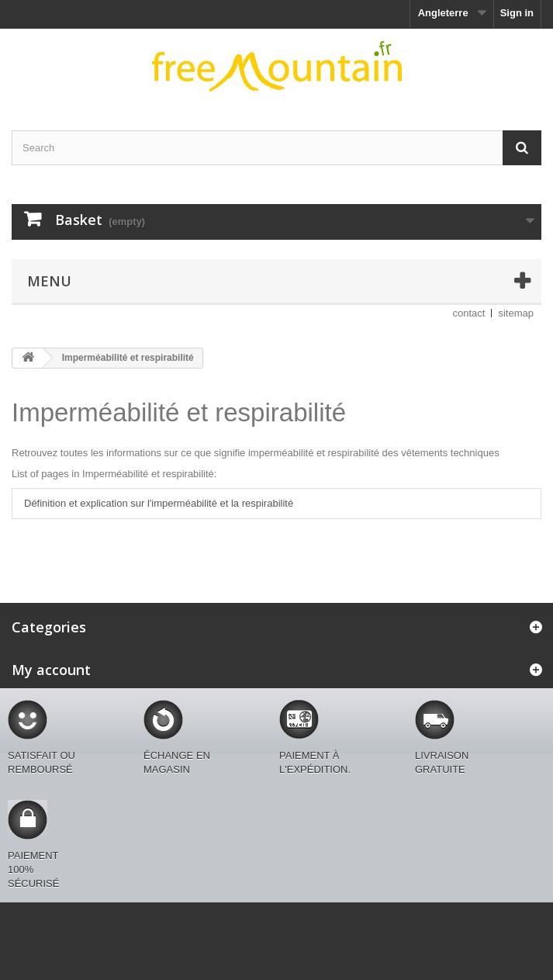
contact (469, 313)
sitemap (516, 313)
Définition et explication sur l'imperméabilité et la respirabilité (159, 503)
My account (51, 670)
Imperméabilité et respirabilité (179, 412)
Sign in (517, 13)
